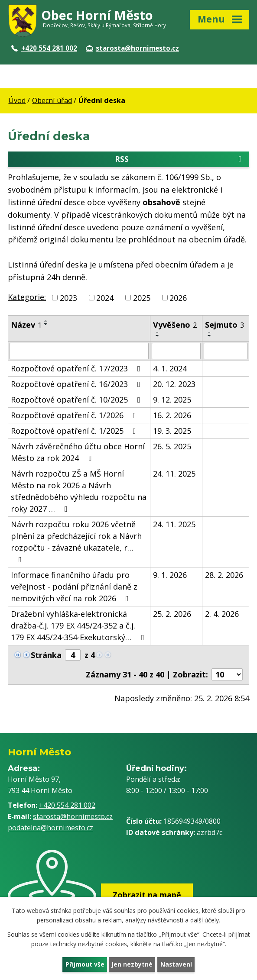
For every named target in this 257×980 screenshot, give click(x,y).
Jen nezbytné (132, 964)
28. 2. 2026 (224, 576)
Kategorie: (27, 297)
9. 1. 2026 (170, 576)
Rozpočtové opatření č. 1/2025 (75, 432)
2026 (178, 298)
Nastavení (176, 964)
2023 (68, 298)
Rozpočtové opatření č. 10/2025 (77, 400)
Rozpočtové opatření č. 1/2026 (75, 416)
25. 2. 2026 (172, 615)
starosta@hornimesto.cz (132, 48)
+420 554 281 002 (44, 48)
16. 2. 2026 (172, 416)
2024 (105, 298)
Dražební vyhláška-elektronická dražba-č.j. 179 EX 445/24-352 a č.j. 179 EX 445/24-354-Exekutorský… (79, 626)
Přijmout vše (84, 964)
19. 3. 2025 (172, 432)
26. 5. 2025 (172, 447)
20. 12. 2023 (174, 385)
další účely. (205, 920)
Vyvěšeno (175, 326)
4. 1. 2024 (170, 369)
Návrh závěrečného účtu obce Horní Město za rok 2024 (78, 453)
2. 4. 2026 (222, 615)
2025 (142, 298)
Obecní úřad (52, 100)
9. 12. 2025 (172, 400)
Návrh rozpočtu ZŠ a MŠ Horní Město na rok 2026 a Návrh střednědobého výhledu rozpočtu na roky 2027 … (79, 492)
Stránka (46, 656)
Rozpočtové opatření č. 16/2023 (77, 385)
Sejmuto (224, 326)
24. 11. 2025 (174, 474)
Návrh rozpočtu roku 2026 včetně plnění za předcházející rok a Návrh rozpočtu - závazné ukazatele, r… (76, 542)
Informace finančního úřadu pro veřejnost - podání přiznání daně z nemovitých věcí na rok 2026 (74, 587)
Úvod (17, 100)
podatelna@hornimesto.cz (50, 828)
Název (26, 326)
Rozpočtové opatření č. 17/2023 (77, 369)
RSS (180, 160)
